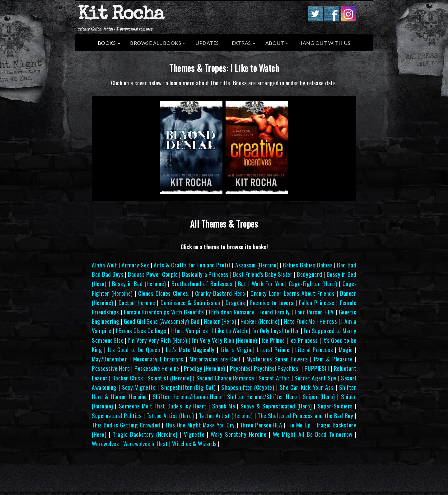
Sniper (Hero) (319, 396)
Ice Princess (303, 340)
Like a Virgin (236, 349)
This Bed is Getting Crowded (126, 425)
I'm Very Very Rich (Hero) (158, 340)
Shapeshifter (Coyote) (248, 387)
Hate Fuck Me (300, 321)
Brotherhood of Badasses (202, 283)
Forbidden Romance (232, 312)
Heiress (328, 321)
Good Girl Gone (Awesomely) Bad (162, 321)
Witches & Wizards (194, 443)
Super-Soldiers (335, 406)
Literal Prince (273, 349)
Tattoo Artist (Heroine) (226, 415)
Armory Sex (135, 265)
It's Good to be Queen (134, 349)
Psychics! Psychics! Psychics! (265, 368)
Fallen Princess (317, 302)
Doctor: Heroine (137, 302)
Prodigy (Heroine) (205, 368)
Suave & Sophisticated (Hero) (276, 406)
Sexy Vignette (139, 387)
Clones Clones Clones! (164, 293)
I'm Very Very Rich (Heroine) (224, 340)
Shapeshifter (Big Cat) (188, 387)
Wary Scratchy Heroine (238, 434)
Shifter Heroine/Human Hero (187, 396)
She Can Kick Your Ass (307, 387)
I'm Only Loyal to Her (275, 330)
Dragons (235, 302)
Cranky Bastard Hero (220, 293)
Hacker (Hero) (220, 321)
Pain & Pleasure (333, 359)
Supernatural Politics (117, 415)
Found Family (275, 312)
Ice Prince (273, 340)
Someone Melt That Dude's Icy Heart (163, 406)
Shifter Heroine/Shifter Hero (262, 396)
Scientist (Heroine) (170, 378)
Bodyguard (310, 274)
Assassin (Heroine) (257, 265)
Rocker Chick (128, 378)
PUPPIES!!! (317, 368)
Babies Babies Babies (308, 265)
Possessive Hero (111, 368)
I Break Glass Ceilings (141, 330)
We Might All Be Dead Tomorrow (313, 434)
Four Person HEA (314, 312)
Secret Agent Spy (315, 378)
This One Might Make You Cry (200, 425)
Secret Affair (274, 378)
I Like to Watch (230, 330)
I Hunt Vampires (189, 330)
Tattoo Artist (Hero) (170, 415)
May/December (109, 359)
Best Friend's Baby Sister (263, 274)
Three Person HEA (261, 425)
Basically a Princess (205, 274)
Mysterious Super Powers (277, 359)
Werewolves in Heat (146, 443)
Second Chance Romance (225, 378)
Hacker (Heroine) (260, 321)
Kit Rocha (121, 15)
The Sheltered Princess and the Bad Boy (305, 415)
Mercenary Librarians (158, 359)
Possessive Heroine (157, 368)
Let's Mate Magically (190, 349)
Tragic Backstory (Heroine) (145, 434)
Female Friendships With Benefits (164, 312)
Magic (346, 349)
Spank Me (224, 406)
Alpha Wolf (104, 265)
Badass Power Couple (153, 274)
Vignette (194, 434)
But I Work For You (261, 283)
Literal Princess (314, 349)
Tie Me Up (299, 425)
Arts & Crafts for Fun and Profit (192, 265)
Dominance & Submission (190, 302)
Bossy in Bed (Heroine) (139, 283)
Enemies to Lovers (272, 302)
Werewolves (105, 443)
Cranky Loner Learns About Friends (292, 293)
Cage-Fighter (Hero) (313, 283)
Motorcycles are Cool (215, 359)
